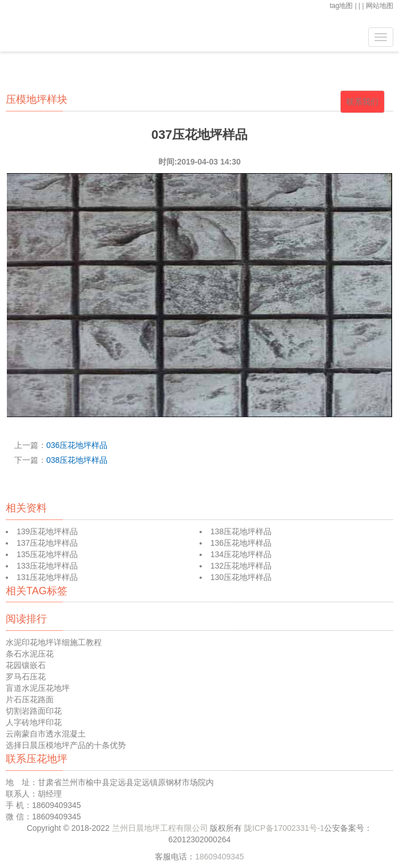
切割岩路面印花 (34, 711)
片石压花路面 (30, 699)
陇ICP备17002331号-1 (284, 828)
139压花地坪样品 (47, 531)
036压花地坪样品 (77, 445)
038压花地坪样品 (77, 460)
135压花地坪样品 (47, 554)
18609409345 (220, 857)
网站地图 (380, 6)
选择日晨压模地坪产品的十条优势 (66, 745)
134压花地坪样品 (241, 554)
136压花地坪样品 (241, 543)
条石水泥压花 (30, 654)
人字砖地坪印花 (34, 722)
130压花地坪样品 (241, 577)
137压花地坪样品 (47, 543)
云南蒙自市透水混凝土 (46, 734)
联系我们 (362, 102)
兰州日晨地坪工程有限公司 (161, 828)
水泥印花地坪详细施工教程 (54, 642)
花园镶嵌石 (26, 665)
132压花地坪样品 (241, 566)
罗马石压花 (26, 677)
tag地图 (342, 6)
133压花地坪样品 (47, 566)
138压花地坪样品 (241, 531)
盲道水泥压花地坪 (38, 688)
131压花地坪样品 (47, 577)
